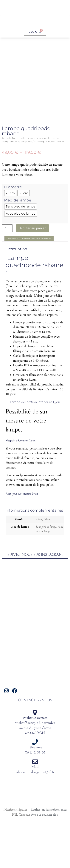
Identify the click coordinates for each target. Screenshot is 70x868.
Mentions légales (15, 856)
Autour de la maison (23, 184)
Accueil (6, 184)
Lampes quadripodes (20, 187)
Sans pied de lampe (46, 573)
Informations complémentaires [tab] (36, 285)
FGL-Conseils (21, 861)
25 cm (39, 565)
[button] (35, 21)
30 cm (47, 565)
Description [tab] (12, 285)
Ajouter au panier (32, 274)
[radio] (10, 239)
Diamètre (13, 233)
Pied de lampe (18, 246)
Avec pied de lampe (49, 575)
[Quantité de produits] (7, 274)
